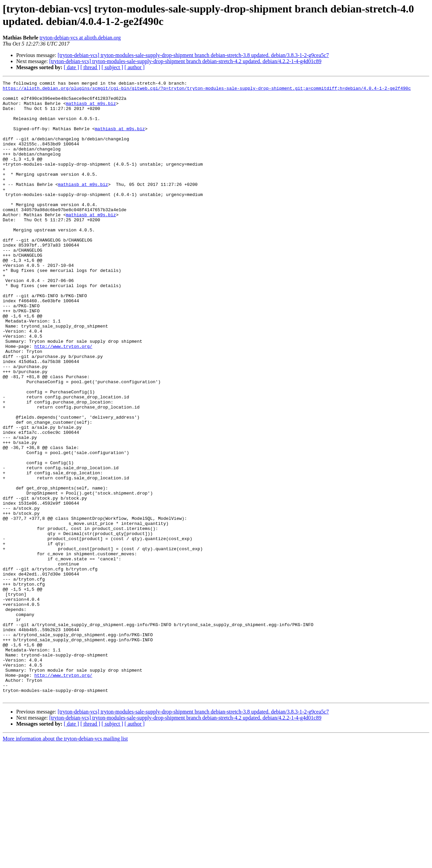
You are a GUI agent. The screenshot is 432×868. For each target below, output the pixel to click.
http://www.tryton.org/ (63, 400)
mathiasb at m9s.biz (91, 108)
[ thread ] (90, 67)
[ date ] (71, 67)
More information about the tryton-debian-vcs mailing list (65, 862)
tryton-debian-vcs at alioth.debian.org (80, 38)
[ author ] (135, 67)
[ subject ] (112, 67)
